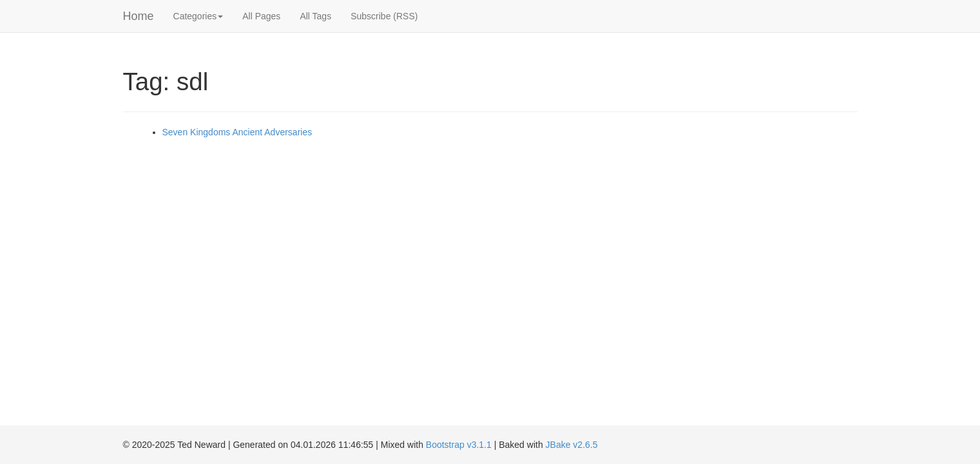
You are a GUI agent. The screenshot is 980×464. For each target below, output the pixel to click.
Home (139, 16)
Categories (198, 16)
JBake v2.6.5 (572, 445)
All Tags (315, 16)
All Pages (261, 16)
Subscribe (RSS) (384, 16)
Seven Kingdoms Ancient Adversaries (237, 132)
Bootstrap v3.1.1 (459, 445)
